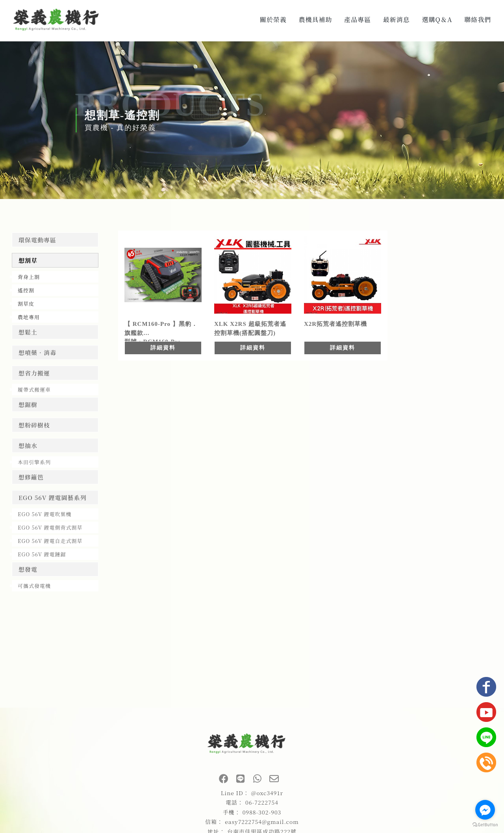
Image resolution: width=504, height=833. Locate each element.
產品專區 (358, 20)
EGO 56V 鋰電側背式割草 (50, 527)
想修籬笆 (31, 477)
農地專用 (29, 317)
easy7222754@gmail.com (262, 822)
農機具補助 (315, 20)
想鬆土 (28, 332)
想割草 (28, 260)
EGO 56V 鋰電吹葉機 (44, 514)
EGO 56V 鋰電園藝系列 (53, 497)
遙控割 (26, 290)
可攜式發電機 (34, 586)
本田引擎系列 (34, 462)
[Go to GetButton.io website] (485, 825)
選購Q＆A (437, 20)
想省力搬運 (34, 373)
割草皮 (26, 304)
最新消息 (397, 20)
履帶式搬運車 (34, 390)
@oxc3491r (267, 793)
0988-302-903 (262, 812)
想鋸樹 (28, 404)
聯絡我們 (478, 20)
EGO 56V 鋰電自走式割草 (50, 541)
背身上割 (29, 277)
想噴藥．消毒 (37, 352)
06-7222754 (262, 802)
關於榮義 (273, 20)
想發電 (28, 569)
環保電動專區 (37, 240)
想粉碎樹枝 (34, 425)
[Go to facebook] (485, 810)
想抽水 (28, 445)
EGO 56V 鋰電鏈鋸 (42, 554)
